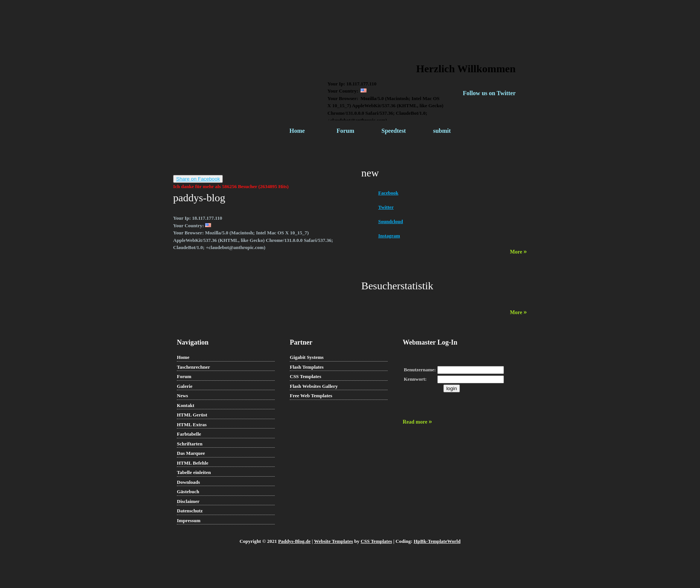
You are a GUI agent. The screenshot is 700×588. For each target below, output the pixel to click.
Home (297, 131)
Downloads (188, 482)
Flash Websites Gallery (314, 386)
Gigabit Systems (307, 357)
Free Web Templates (311, 396)
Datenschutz (190, 511)
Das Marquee (191, 453)
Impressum (189, 520)
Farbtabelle (189, 434)
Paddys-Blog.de (294, 541)
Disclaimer (188, 501)
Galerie (185, 386)
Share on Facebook (198, 179)
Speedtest (394, 131)
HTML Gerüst (192, 415)
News (183, 396)
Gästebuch (188, 492)
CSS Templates (305, 376)
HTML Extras (192, 425)
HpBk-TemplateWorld (437, 541)
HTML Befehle (192, 463)
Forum (345, 131)
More (518, 252)
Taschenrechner (193, 367)
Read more (417, 422)
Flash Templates (307, 367)
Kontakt (186, 405)
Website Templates (333, 541)
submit (442, 131)
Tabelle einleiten (194, 472)
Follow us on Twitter (489, 93)
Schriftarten (190, 444)
